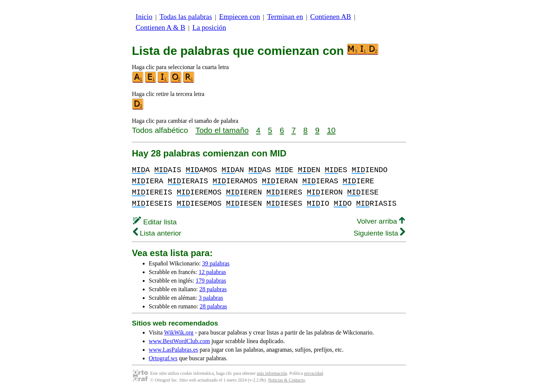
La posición (209, 27)
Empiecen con (240, 17)
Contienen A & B (160, 27)
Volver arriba (381, 221)
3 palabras (211, 298)
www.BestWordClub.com (179, 341)
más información (272, 373)
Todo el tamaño (222, 130)
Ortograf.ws (163, 358)
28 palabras (213, 289)
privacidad (314, 373)
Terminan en (285, 17)
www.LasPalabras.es (173, 350)
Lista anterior (157, 233)
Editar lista (155, 222)
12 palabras (212, 272)
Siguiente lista (379, 233)
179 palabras (211, 281)
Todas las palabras (186, 17)
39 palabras (216, 263)
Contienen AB (330, 17)
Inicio (144, 17)
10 (331, 130)
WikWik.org (179, 332)
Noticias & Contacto (286, 380)
